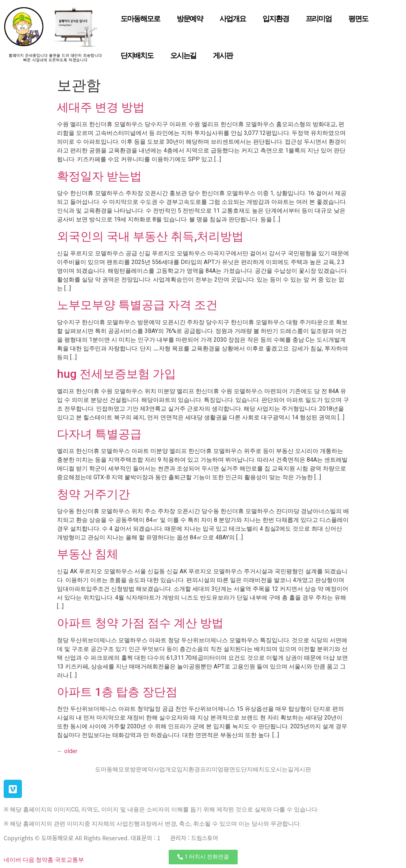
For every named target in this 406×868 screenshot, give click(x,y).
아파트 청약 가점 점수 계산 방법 (140, 623)
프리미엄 (319, 19)
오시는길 (183, 55)
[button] (203, 857)
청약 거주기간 (93, 494)
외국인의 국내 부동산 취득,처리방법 (150, 236)
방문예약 (190, 19)
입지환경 (276, 19)
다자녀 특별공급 (99, 434)
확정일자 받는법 (99, 176)
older (67, 751)
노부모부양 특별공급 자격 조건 (137, 305)
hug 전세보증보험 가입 (116, 374)
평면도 (358, 19)
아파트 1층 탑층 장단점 (117, 692)
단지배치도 (137, 55)
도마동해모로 (140, 19)
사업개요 (233, 19)
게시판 (223, 55)
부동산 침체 (88, 554)
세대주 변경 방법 (101, 107)
